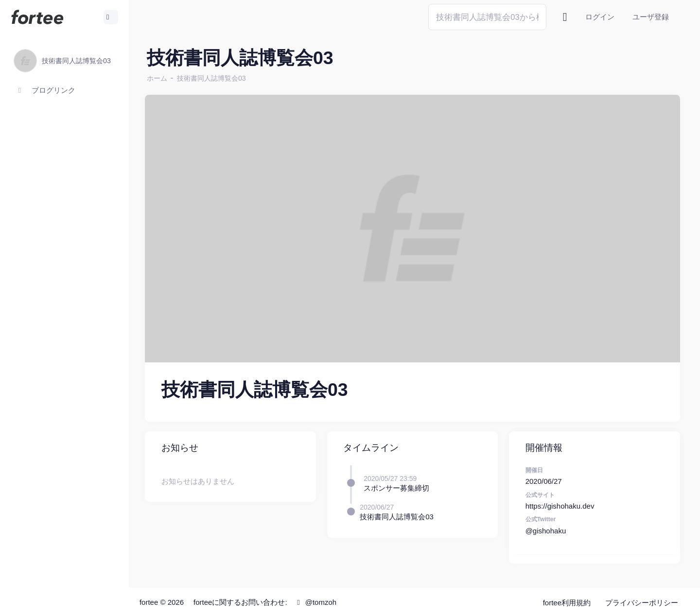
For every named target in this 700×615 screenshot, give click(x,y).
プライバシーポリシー (642, 601)
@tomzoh (319, 600)
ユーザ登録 (651, 17)
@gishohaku (547, 529)
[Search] (487, 17)
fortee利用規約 (567, 601)
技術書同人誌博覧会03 (215, 78)
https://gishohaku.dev (561, 504)
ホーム (161, 78)
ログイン (600, 17)
